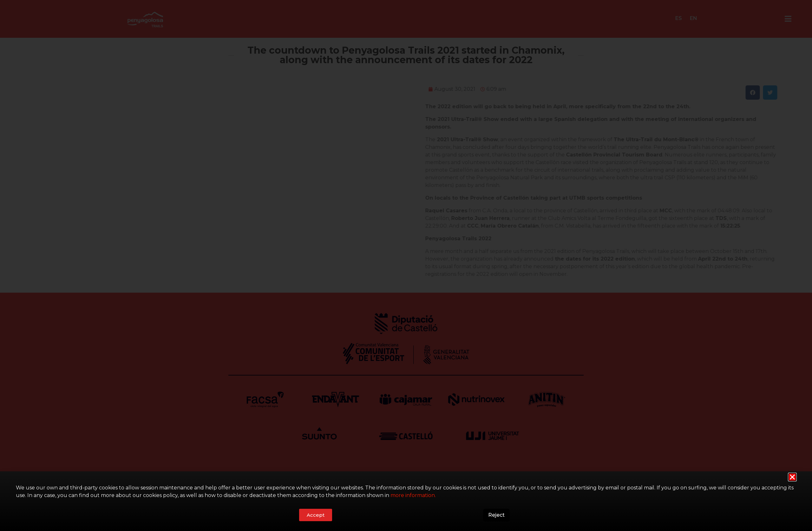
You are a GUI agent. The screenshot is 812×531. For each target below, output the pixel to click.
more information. (413, 495)
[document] (406, 265)
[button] (792, 477)
